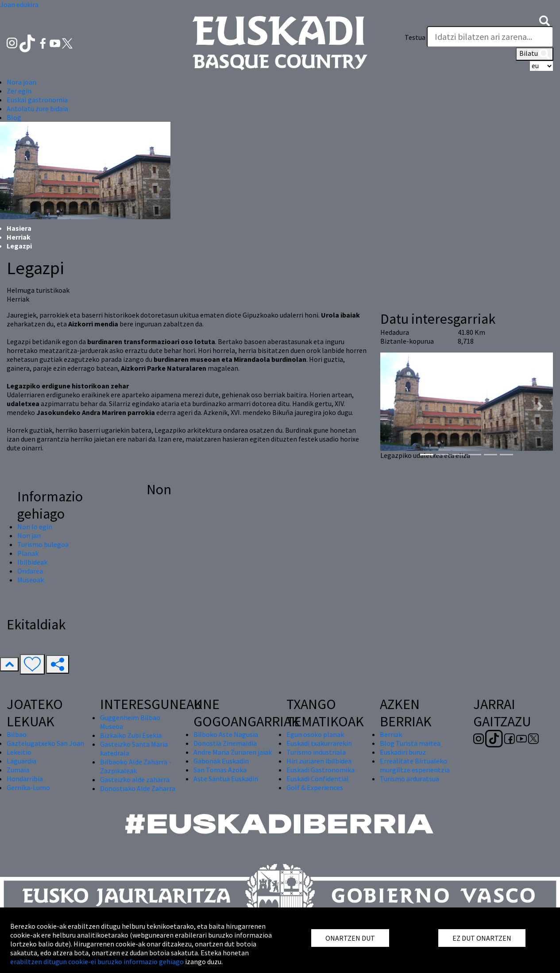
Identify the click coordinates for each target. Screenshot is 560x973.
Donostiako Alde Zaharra (138, 788)
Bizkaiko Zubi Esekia (131, 735)
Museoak (31, 580)
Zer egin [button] (19, 91)
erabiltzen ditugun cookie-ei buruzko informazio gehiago (97, 961)
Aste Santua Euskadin (226, 779)
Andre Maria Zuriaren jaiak (233, 752)
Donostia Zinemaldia (225, 743)
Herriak (19, 237)
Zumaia (18, 770)
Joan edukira (19, 4)
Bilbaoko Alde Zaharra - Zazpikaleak (136, 766)
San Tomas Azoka (220, 770)
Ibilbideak (32, 562)
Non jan (29, 535)
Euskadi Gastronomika (321, 770)
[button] (545, 19)
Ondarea (30, 571)
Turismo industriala (316, 752)
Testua (415, 37)
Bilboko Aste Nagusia (226, 734)
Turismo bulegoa (43, 544)
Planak (28, 553)
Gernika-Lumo (28, 787)
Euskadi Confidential (318, 779)
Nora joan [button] (21, 82)
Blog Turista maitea (410, 743)
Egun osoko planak (315, 734)
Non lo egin (35, 527)
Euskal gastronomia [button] (37, 100)
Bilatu (535, 54)
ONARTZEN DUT (350, 938)
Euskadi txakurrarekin (319, 743)
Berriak (391, 734)
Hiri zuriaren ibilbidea (319, 761)
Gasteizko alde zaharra (135, 779)
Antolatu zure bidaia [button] (37, 109)
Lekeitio (19, 752)
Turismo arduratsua (409, 779)
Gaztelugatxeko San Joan (45, 743)
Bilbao (17, 734)
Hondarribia (25, 779)
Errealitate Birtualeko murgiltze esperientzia (415, 765)
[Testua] (490, 37)
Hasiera (19, 228)
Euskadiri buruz (403, 752)
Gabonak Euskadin (221, 761)
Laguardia (21, 761)
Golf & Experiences (315, 787)
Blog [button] (14, 117)
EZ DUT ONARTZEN (482, 938)
